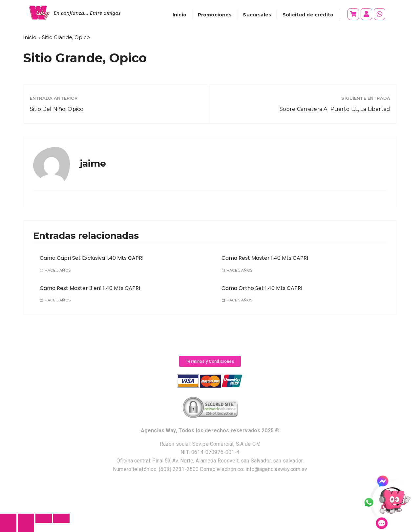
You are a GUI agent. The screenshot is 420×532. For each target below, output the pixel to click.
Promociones (215, 15)
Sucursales (257, 15)
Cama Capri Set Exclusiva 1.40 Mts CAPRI (92, 258)
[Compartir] (26, 518)
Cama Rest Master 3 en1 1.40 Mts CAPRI (90, 288)
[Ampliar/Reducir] (61, 518)
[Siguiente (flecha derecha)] (26, 527)
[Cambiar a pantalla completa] (44, 518)
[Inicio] (30, 37)
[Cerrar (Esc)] (8, 518)
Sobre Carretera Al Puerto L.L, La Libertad (335, 109)
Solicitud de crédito (308, 15)
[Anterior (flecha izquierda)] (8, 527)
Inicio (179, 15)
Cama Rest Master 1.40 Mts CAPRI (265, 258)
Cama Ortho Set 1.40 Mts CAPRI (262, 288)
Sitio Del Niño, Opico (57, 109)
